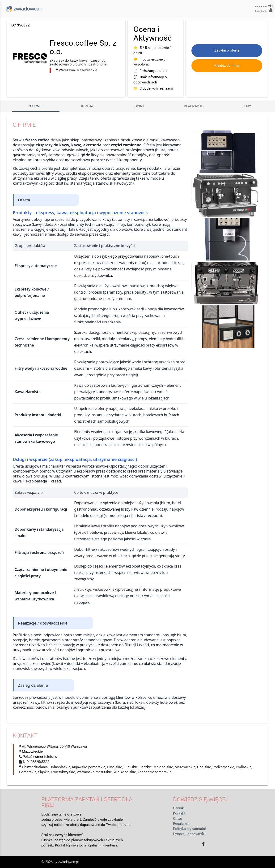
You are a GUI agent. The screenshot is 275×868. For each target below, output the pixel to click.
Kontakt (89, 106)
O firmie (36, 106)
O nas (178, 819)
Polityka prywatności (189, 829)
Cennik (178, 808)
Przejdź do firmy (227, 66)
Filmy (246, 106)
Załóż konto (264, 10)
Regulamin (181, 824)
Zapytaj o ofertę (227, 50)
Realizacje (193, 106)
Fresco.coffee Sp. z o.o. (83, 47)
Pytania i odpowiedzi (189, 834)
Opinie (140, 106)
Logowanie (264, 6)
